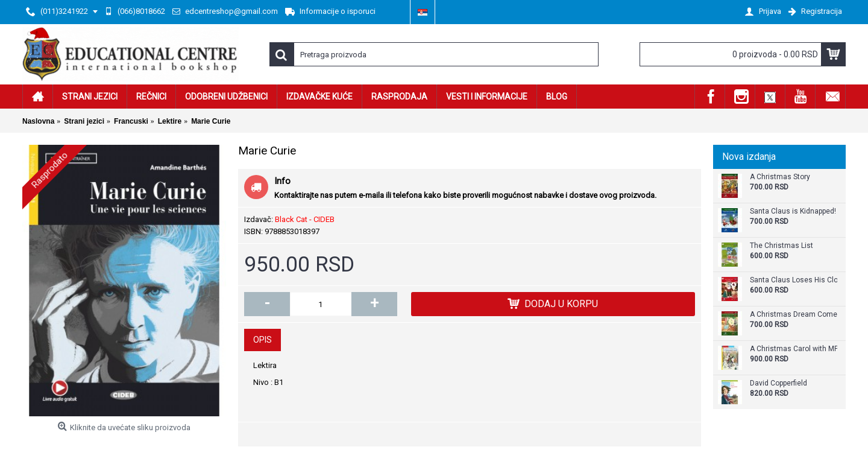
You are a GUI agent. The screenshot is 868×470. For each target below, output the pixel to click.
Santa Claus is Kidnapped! (793, 211)
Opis (263, 340)
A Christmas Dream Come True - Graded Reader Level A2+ (794, 315)
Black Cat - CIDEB (305, 219)
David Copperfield (778, 383)
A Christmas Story (780, 177)
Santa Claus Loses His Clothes (794, 280)
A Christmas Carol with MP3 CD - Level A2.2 (794, 349)
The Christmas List (782, 246)
